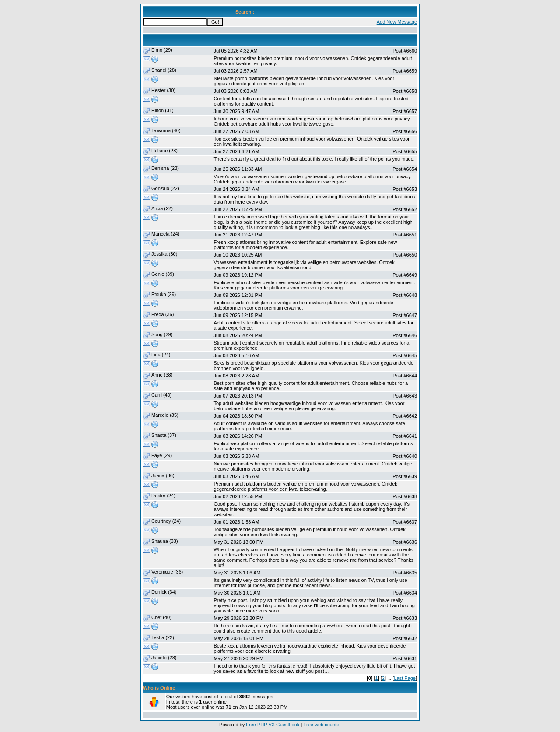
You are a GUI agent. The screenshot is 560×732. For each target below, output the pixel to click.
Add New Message (397, 22)
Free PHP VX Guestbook (273, 725)
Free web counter (322, 725)
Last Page (405, 678)
